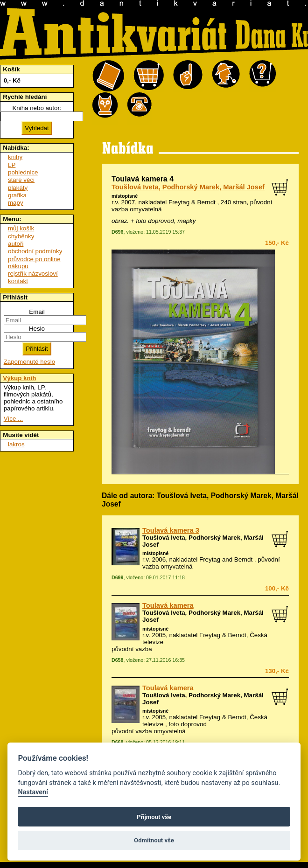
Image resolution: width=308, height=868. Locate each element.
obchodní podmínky (35, 251)
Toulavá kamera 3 (171, 530)
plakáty (18, 188)
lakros (16, 444)
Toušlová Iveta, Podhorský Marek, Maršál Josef (188, 187)
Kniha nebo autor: (37, 108)
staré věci (21, 180)
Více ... (13, 419)
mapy (16, 203)
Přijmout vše (154, 817)
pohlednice (23, 172)
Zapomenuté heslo (29, 362)
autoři (16, 244)
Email (37, 312)
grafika (17, 195)
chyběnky (21, 236)
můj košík (21, 228)
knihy (15, 157)
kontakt (18, 281)
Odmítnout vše (154, 840)
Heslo (37, 329)
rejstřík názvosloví (33, 274)
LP (12, 165)
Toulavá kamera (168, 605)
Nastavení (33, 792)
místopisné (125, 196)
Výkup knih (19, 378)
